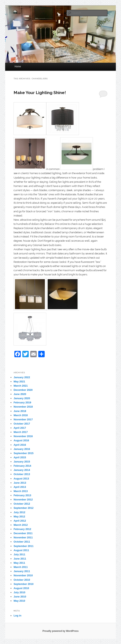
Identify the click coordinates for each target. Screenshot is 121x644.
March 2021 (21, 386)
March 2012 (21, 525)
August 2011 (21, 550)
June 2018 (20, 411)
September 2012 (24, 508)
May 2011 (19, 563)
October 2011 (22, 542)
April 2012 (20, 521)
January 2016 (22, 449)
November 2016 (23, 436)
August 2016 (21, 440)
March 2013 (21, 491)
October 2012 (22, 504)
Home (18, 66)
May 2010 (19, 601)
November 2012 (23, 500)
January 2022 (22, 377)
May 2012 (19, 516)
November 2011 (23, 537)
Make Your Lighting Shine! (40, 93)
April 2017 (20, 428)
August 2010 (21, 588)
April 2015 (20, 457)
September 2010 (24, 584)
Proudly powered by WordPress (60, 631)
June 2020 (20, 394)
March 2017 (21, 432)
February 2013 (22, 495)
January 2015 (22, 462)
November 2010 (23, 575)
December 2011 (23, 533)
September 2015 (24, 453)
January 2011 (22, 571)
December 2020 (23, 390)
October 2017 (22, 424)
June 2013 (20, 483)
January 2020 (22, 398)
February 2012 (22, 529)
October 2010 (22, 580)
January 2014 (22, 470)
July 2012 (19, 512)
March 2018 (21, 415)
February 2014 (22, 466)
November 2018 (23, 407)
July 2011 (19, 554)
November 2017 (23, 419)
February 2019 (22, 402)
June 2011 (20, 559)
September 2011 (24, 546)
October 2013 (22, 474)
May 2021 (19, 382)
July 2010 (19, 592)
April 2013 (20, 487)
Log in (17, 616)
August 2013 (21, 479)
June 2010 (20, 597)
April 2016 (20, 445)
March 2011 (21, 567)
